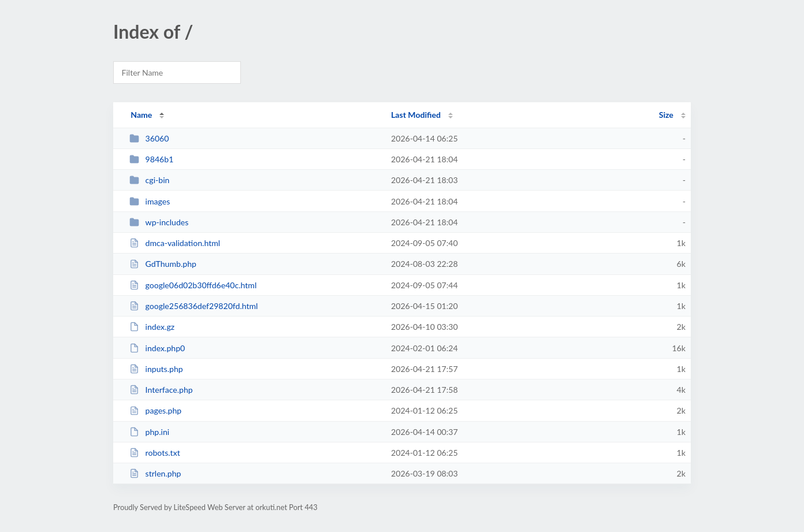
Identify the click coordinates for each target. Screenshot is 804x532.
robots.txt (155, 453)
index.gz (152, 327)
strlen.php (155, 473)
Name (141, 115)
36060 (149, 138)
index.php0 (157, 348)
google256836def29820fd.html (193, 306)
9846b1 (151, 159)
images (150, 201)
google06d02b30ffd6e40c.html (193, 285)
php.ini (149, 432)
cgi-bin (149, 180)
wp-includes (159, 222)
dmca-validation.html (175, 243)
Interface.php (161, 390)
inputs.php (156, 369)
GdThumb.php (163, 264)
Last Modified (416, 115)
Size (666, 115)
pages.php (155, 410)
